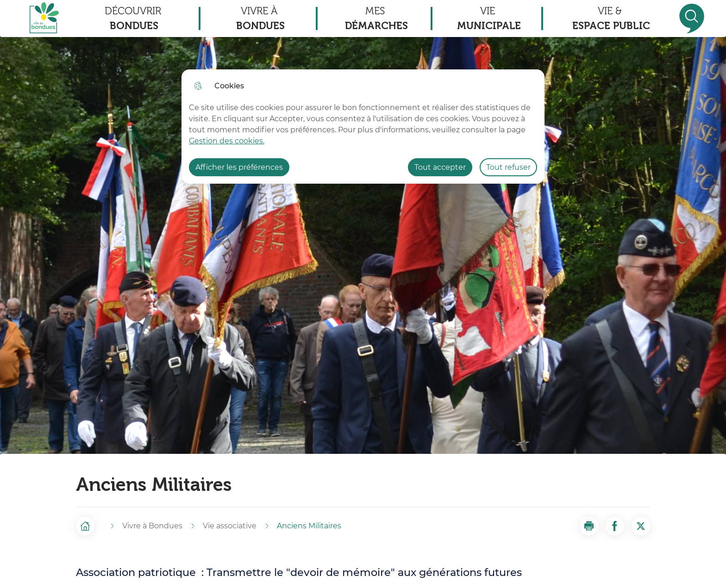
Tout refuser (508, 167)
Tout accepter (440, 167)
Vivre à (260, 19)
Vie (489, 19)
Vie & (611, 19)
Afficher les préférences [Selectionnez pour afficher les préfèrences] (239, 167)
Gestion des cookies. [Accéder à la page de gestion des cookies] (227, 141)
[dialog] (363, 127)
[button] (589, 526)
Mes (376, 19)
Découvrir (133, 19)
